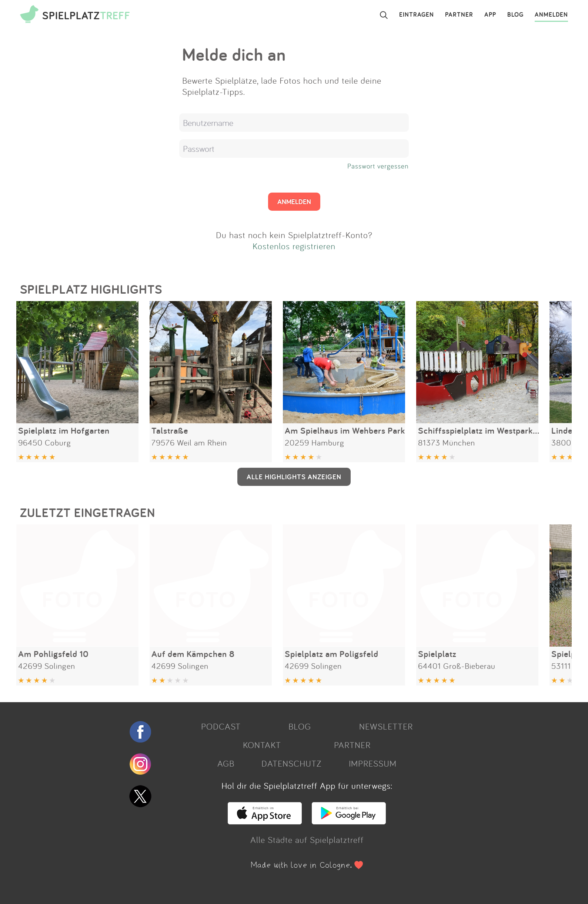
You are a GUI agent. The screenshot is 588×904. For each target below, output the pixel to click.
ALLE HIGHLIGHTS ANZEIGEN (294, 477)
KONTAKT (262, 745)
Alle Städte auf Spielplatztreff (307, 840)
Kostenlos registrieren (294, 246)
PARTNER (459, 15)
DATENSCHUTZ (291, 763)
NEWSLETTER (386, 726)
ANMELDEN (551, 15)
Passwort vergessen (378, 166)
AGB (226, 763)
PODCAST (221, 726)
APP (490, 15)
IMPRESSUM (373, 763)
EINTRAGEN (417, 15)
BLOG (515, 15)
